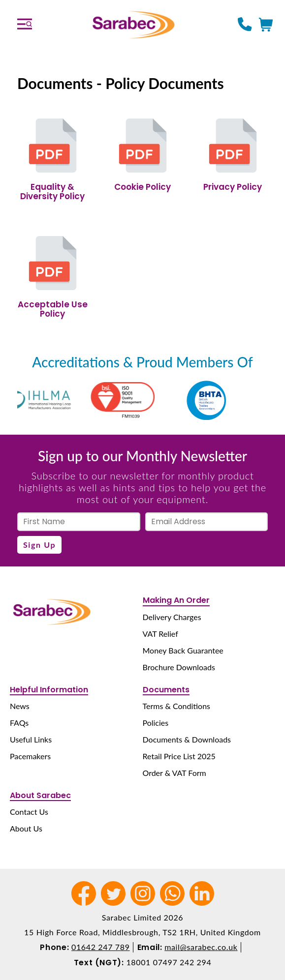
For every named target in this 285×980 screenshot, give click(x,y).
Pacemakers (30, 756)
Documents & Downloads (187, 739)
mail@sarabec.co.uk (201, 947)
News (20, 706)
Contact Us (29, 812)
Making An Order (176, 600)
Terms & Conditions (177, 706)
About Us (26, 828)
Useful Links (31, 739)
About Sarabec (40, 795)
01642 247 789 (101, 947)
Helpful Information (49, 690)
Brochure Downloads (179, 667)
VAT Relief (160, 634)
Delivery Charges (172, 617)
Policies (156, 723)
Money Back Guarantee (183, 650)
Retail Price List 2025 (179, 756)
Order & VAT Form (174, 773)
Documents (166, 690)
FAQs (19, 723)
